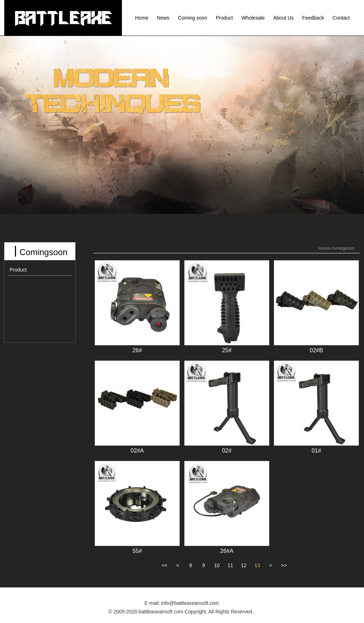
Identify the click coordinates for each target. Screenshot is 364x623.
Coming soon (192, 18)
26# (137, 350)
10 (217, 565)
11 (230, 565)
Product (224, 18)
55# (137, 551)
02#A (137, 451)
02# (227, 451)
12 (244, 565)
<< (164, 565)
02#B (316, 350)
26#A (227, 551)
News (163, 18)
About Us (284, 18)
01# (317, 451)
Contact (341, 18)
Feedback (313, 18)
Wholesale (253, 18)
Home (142, 18)
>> (284, 565)
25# (227, 350)
